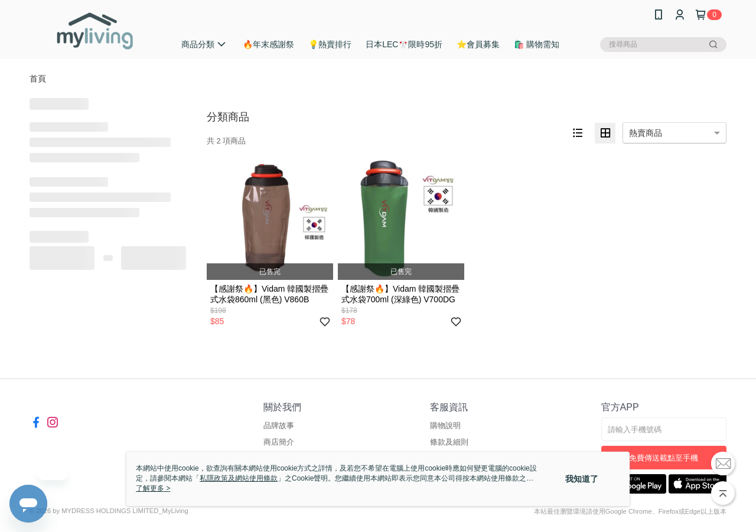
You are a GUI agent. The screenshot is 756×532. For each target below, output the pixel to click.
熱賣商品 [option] (646, 133)
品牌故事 (279, 425)
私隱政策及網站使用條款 (239, 478)
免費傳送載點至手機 (664, 458)
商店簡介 (279, 442)
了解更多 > (153, 488)
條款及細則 (449, 442)
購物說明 (445, 425)
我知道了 (582, 479)
